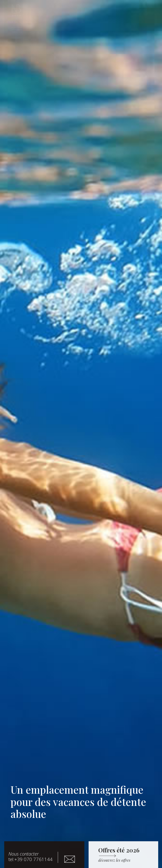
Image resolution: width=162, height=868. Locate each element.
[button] (17, 42)
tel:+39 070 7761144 (30, 856)
